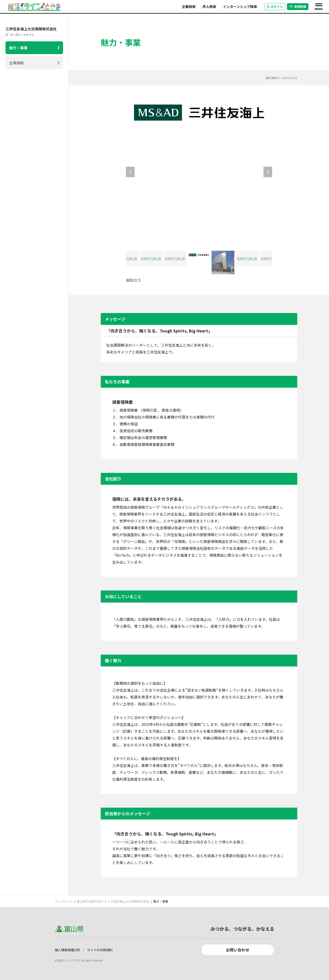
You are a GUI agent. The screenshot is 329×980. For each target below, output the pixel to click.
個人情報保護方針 (68, 950)
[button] (127, 262)
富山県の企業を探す (90, 901)
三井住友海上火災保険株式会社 (128, 901)
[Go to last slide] (130, 172)
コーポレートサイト (22, 35)
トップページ (64, 901)
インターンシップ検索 (240, 7)
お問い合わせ (238, 950)
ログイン (275, 7)
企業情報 (16, 63)
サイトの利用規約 (100, 950)
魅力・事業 (18, 48)
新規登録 (298, 7)
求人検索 (209, 7)
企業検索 (189, 7)
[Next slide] (268, 172)
